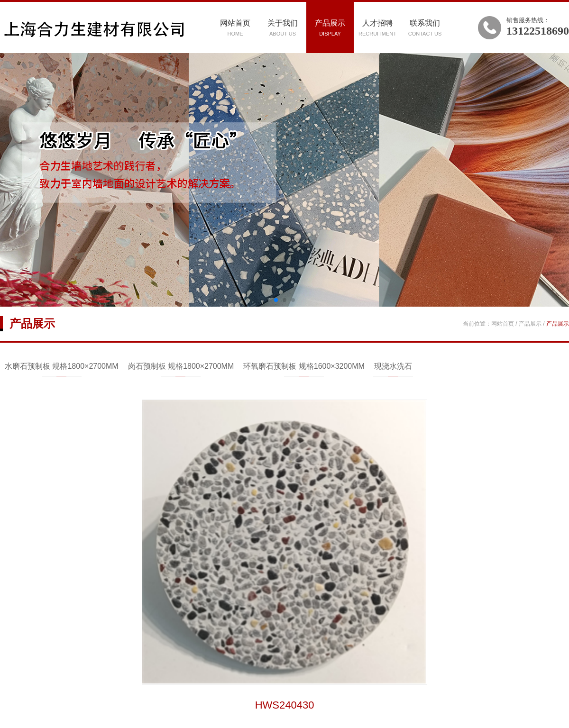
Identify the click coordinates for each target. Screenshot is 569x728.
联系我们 (425, 28)
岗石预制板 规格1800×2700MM (181, 366)
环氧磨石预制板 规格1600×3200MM (304, 366)
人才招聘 (377, 28)
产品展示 (330, 28)
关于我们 (283, 28)
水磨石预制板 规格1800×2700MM (62, 366)
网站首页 (235, 28)
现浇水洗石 (393, 366)
